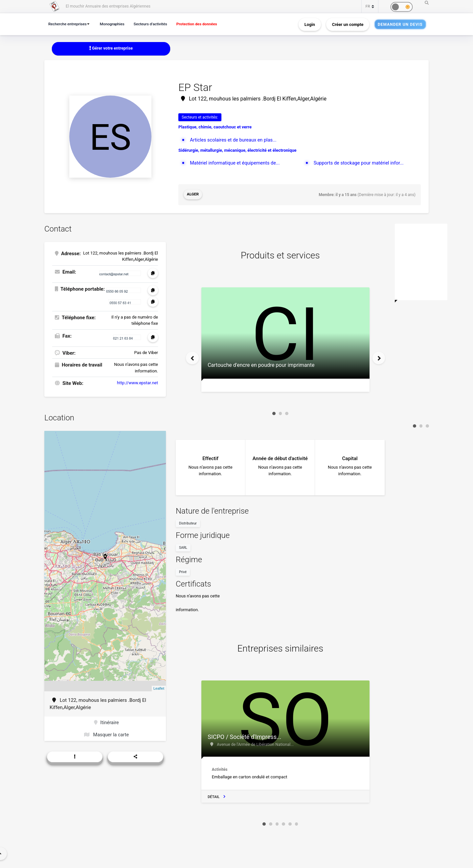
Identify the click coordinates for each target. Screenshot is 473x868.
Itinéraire (106, 722)
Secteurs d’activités (155, 24)
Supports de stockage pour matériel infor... (360, 163)
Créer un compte (348, 24)
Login (310, 24)
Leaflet (159, 688)
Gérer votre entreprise (111, 48)
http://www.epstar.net (137, 382)
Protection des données (204, 24)
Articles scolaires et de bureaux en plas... (235, 140)
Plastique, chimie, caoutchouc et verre (215, 127)
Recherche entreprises (69, 24)
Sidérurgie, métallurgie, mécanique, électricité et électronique (237, 150)
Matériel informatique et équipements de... (236, 163)
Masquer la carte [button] (106, 735)
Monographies (115, 24)
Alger (193, 195)
